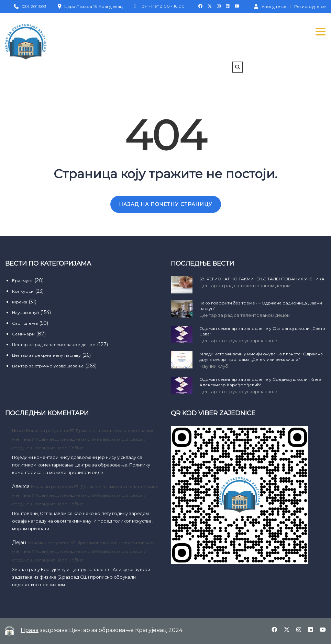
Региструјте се (310, 7)
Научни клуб (25, 313)
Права (30, 630)
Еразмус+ (23, 281)
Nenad (18, 431)
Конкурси (23, 291)
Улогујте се (270, 6)
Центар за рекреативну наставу (46, 355)
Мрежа (20, 302)
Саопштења (25, 323)
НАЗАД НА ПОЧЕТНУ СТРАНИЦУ (166, 204)
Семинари (23, 334)
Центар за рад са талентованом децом (54, 345)
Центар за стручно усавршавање (48, 366)
